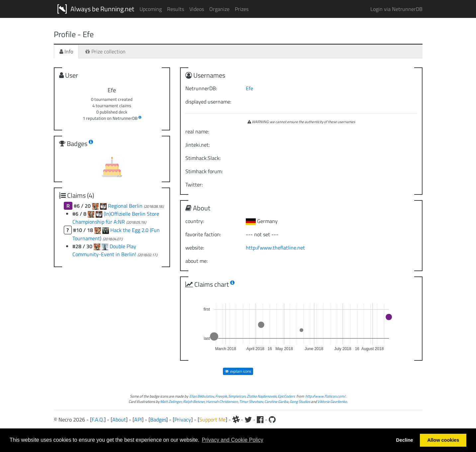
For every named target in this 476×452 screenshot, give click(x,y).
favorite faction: (203, 234)
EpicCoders (286, 396)
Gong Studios (300, 401)
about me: (196, 261)
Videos (197, 9)
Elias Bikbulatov (202, 396)
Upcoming (151, 9)
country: (195, 221)
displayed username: (208, 102)
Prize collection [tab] (105, 51)
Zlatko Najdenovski (262, 396)
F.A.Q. (98, 419)
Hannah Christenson (222, 401)
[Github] (272, 419)
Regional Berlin (126, 206)
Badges (158, 419)
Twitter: (194, 185)
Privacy (183, 419)
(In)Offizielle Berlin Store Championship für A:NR (116, 218)
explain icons (238, 371)
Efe (249, 88)
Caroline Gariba (276, 401)
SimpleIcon (237, 396)
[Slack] (236, 419)
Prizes (242, 9)
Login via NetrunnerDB (396, 9)
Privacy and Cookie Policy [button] (232, 440)
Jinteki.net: (197, 145)
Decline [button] (404, 440)
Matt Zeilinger (171, 401)
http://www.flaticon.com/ (325, 396)
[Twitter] (248, 419)
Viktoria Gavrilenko (332, 401)
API (138, 419)
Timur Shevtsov (251, 401)
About (119, 419)
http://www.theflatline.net (275, 248)
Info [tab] (66, 51)
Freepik (221, 396)
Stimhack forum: (204, 171)
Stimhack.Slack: (203, 158)
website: (195, 248)
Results (176, 9)
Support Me (212, 419)
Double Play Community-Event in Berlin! (105, 250)
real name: (197, 131)
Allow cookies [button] (443, 440)
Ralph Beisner (194, 401)
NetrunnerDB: (201, 88)
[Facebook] (260, 419)
